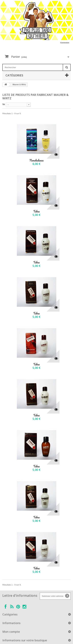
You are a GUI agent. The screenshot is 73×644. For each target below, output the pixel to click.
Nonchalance (36, 160)
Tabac (36, 211)
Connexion (65, 43)
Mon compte (11, 632)
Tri (4, 104)
